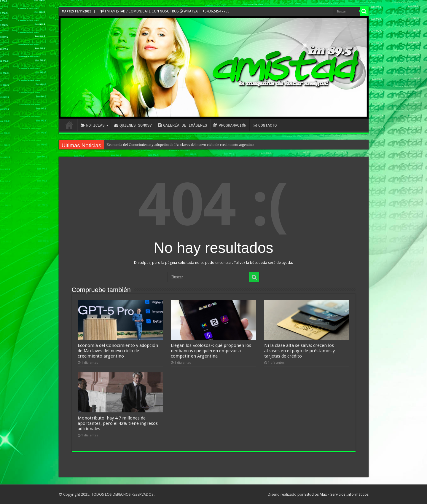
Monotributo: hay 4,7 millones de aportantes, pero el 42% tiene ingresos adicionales (118, 423)
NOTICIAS (93, 125)
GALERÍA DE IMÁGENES (183, 125)
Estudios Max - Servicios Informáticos (337, 494)
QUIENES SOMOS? (133, 125)
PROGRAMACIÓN (230, 125)
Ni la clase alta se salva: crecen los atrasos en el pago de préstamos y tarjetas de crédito (299, 351)
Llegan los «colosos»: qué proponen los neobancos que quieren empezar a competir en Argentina (211, 351)
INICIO (69, 125)
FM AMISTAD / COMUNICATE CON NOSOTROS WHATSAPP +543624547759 (165, 11)
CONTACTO (265, 125)
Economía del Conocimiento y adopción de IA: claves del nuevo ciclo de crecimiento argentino (180, 145)
